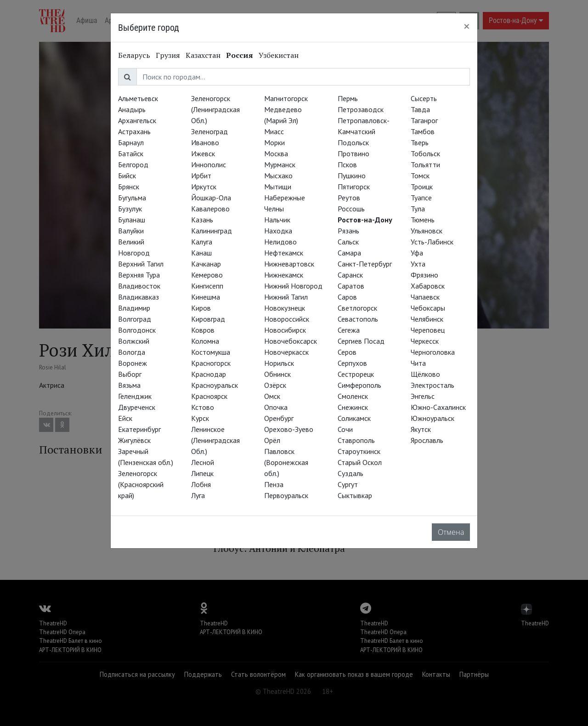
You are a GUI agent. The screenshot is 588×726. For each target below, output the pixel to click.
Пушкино (352, 176)
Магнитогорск (286, 98)
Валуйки (131, 231)
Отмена (451, 532)
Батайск (131, 153)
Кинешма (206, 297)
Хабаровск (428, 286)
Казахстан (203, 55)
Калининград (212, 231)
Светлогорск (357, 308)
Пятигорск (354, 187)
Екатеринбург (139, 429)
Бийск (127, 176)
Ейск (125, 418)
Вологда (132, 352)
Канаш (201, 253)
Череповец (428, 330)
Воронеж (133, 363)
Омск (272, 396)
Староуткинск (359, 451)
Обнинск (277, 374)
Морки (274, 142)
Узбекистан (279, 55)
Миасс (274, 131)
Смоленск (353, 396)
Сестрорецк (356, 374)
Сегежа (349, 330)
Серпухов (352, 363)
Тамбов (423, 131)
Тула (418, 209)
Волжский (134, 341)
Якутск (421, 429)
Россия (240, 55)
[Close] (467, 26)
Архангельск (137, 120)
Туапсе (421, 198)
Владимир (134, 308)
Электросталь (433, 385)
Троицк (422, 187)
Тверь (420, 142)
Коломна (205, 341)
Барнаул (131, 142)
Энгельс (423, 396)
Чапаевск (425, 297)
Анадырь (132, 109)
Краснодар (209, 374)
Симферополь (359, 385)
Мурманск (280, 164)
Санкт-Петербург (365, 264)
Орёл (272, 440)
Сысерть (424, 98)
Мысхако (278, 176)
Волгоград (135, 319)
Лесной (203, 462)
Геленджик (135, 396)
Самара (349, 253)
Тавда (420, 109)
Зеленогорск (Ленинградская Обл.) (215, 109)
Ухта (418, 264)
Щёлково (425, 374)
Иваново (205, 142)
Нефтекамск (284, 253)
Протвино (353, 153)
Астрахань (134, 131)
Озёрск (275, 385)
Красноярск (209, 396)
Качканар (206, 264)
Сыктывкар (355, 495)
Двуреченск (137, 407)
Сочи (345, 429)
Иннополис (209, 164)
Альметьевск (138, 98)
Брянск (129, 187)
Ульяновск (427, 231)
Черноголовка (433, 352)
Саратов (351, 286)
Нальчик (277, 220)
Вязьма (129, 385)
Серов (347, 352)
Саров (347, 297)
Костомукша (211, 352)
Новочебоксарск (291, 341)
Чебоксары (428, 308)
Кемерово (207, 275)
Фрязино (424, 275)
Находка (278, 231)
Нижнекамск (284, 275)
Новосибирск (285, 330)
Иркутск (204, 187)
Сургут (348, 484)
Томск (420, 176)
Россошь (351, 209)
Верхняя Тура (139, 275)
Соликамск (354, 418)
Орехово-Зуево (289, 429)
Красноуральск (215, 385)
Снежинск (353, 407)
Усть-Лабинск (432, 242)
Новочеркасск (286, 352)
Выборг (130, 374)
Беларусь (134, 55)
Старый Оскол (360, 462)
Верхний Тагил (141, 264)
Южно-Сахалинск (438, 407)
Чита (418, 363)
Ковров (203, 330)
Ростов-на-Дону (365, 220)
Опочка (276, 407)
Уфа (417, 253)
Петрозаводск (361, 109)
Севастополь (358, 319)
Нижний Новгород (293, 286)
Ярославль (427, 440)
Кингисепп (207, 286)
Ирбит (201, 176)
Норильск (279, 363)
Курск (200, 418)
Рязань (348, 231)
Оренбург (279, 418)
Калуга (202, 242)
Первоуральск (286, 495)
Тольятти (425, 164)
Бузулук (130, 209)
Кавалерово (210, 209)
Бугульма (132, 198)
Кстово (203, 407)
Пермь (348, 98)
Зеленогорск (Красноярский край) (141, 484)
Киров (201, 308)
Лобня (201, 484)
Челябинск (427, 319)
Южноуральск (433, 418)
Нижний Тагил (286, 297)
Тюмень (423, 220)
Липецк (202, 473)
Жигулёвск (134, 440)
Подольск (353, 142)
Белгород (133, 164)
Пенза (274, 484)
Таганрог (424, 120)
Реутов (349, 198)
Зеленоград (209, 131)
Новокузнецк (285, 308)
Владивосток (139, 286)
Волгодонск (137, 330)
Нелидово (280, 242)
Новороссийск (287, 319)
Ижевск (203, 153)
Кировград (208, 319)
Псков (347, 164)
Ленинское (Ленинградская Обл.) (215, 440)
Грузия (168, 55)
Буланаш (132, 220)
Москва (276, 153)
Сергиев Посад (361, 341)
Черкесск (425, 341)
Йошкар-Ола (211, 198)
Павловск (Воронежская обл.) (286, 462)
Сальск (348, 242)
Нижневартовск (289, 264)
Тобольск (425, 153)
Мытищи (278, 187)
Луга (198, 495)
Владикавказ (139, 297)
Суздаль (351, 473)
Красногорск (211, 363)
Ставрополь (356, 440)
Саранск (350, 275)
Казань (202, 220)
